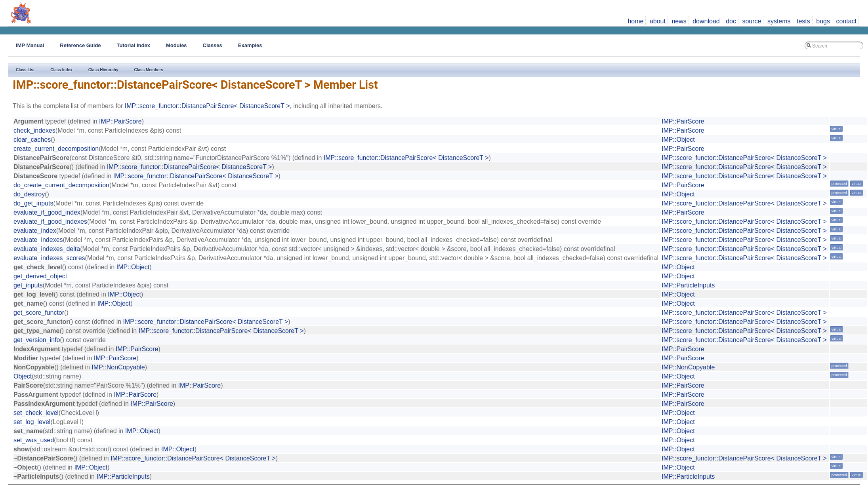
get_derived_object (40, 276)
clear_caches (32, 140)
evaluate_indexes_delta (47, 249)
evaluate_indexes (38, 240)
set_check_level (36, 413)
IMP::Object (678, 140)
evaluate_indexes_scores (49, 258)
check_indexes (34, 130)
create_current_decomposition (56, 149)
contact (846, 21)
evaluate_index (35, 231)
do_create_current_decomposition (61, 185)
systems (779, 21)
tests (803, 21)
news (679, 21)
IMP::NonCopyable (118, 367)
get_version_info (37, 340)
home (635, 21)
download (706, 21)
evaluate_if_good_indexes (50, 222)
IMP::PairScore (120, 121)
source (752, 21)
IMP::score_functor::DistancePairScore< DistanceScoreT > (207, 106)
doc (731, 21)
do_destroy (29, 194)
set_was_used (34, 440)
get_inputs (28, 285)
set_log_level (32, 422)
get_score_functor (39, 313)
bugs (823, 21)
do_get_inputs (33, 203)
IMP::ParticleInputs (688, 285)
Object (23, 376)
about (658, 21)
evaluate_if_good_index (47, 212)
